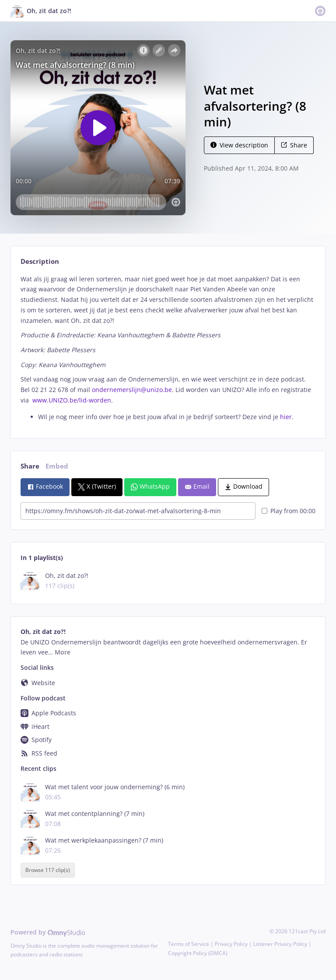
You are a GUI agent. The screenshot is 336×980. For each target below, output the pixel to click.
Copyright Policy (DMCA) (198, 953)
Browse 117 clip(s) (48, 870)
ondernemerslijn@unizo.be (132, 390)
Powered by (48, 932)
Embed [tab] (57, 466)
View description (239, 145)
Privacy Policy (231, 944)
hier (286, 417)
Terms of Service (189, 944)
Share (294, 145)
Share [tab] (30, 466)
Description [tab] (40, 261)
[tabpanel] (168, 348)
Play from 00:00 (289, 511)
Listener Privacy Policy (280, 944)
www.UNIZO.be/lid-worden (72, 400)
